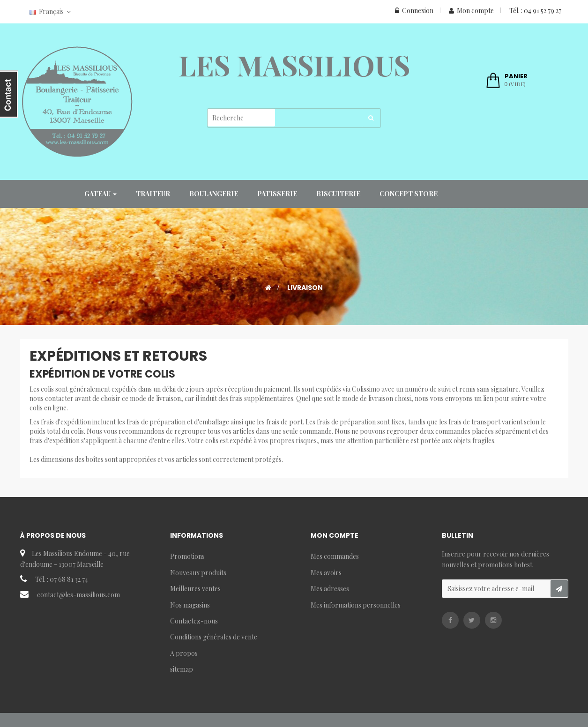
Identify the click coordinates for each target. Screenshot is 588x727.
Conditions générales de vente (214, 637)
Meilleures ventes (195, 589)
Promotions (187, 556)
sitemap (182, 669)
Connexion (414, 11)
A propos (184, 653)
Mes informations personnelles (356, 605)
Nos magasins (190, 605)
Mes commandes (335, 556)
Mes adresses (330, 589)
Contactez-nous (194, 621)
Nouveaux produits (198, 573)
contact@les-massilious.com (78, 595)
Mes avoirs (326, 573)
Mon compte (471, 11)
